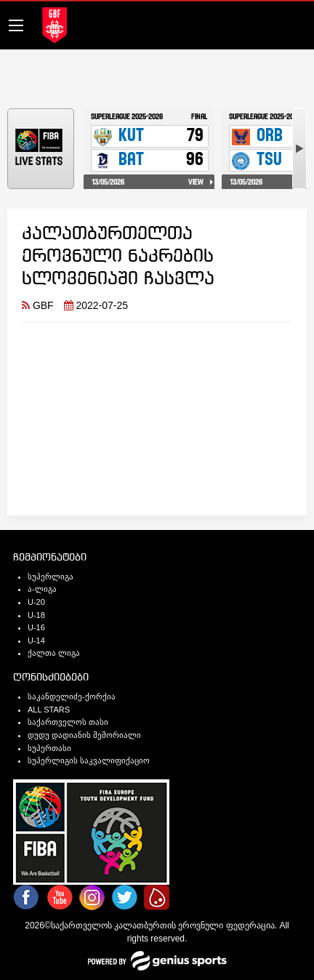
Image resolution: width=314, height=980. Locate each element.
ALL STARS (49, 710)
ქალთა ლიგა (54, 653)
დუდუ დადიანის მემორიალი (84, 735)
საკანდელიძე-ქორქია (72, 696)
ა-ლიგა (42, 589)
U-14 (36, 640)
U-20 (36, 602)
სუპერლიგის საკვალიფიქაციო (89, 760)
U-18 (36, 615)
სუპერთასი (49, 748)
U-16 (36, 627)
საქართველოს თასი (68, 722)
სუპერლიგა (51, 577)
